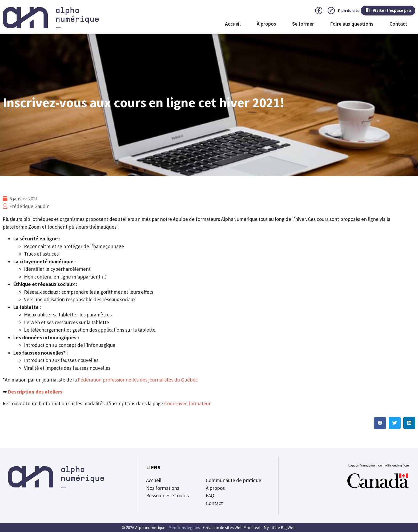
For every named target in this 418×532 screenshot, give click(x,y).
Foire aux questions (352, 24)
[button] (380, 423)
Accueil (233, 24)
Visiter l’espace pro (383, 11)
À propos (266, 24)
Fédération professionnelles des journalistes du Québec (138, 380)
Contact (398, 24)
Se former (303, 24)
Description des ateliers (35, 392)
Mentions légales (184, 527)
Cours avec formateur (187, 403)
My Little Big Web (280, 527)
